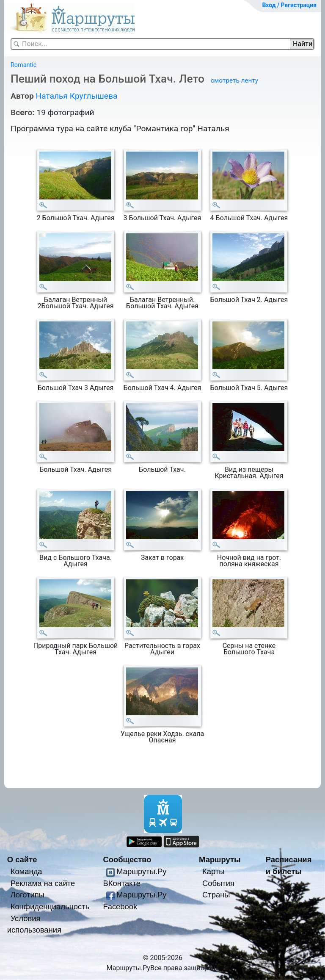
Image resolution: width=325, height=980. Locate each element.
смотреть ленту (234, 80)
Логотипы (28, 895)
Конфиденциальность (50, 907)
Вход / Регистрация (289, 5)
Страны (216, 895)
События (218, 883)
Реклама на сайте (43, 883)
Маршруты (220, 860)
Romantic (23, 65)
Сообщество (127, 860)
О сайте (22, 860)
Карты (213, 871)
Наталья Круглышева (76, 96)
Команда (26, 871)
